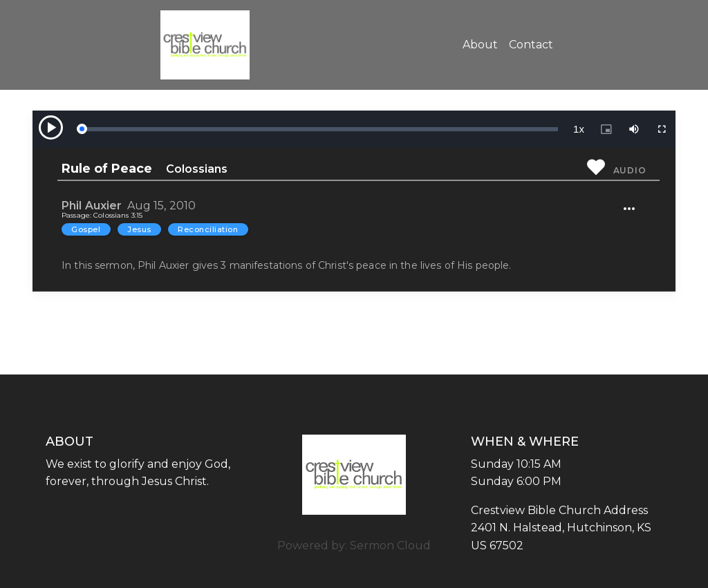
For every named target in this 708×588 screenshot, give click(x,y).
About (480, 45)
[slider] (319, 129)
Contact (531, 45)
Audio (630, 170)
